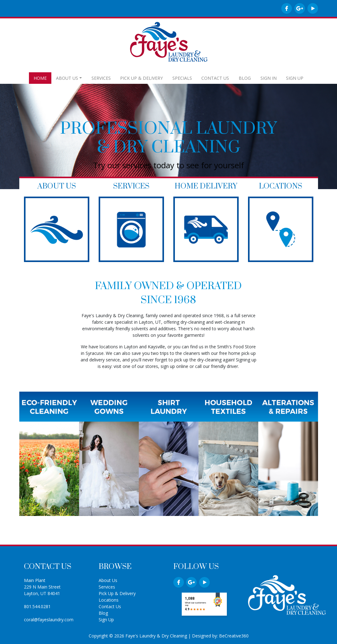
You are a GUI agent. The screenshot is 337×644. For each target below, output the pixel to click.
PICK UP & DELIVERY (141, 78)
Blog (103, 613)
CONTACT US (215, 78)
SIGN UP (295, 78)
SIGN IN (269, 78)
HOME (40, 78)
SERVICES (101, 78)
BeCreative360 (234, 636)
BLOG (245, 78)
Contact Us (110, 606)
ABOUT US (67, 78)
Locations (109, 600)
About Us (108, 580)
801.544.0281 (37, 606)
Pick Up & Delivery (117, 593)
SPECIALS (182, 78)
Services (107, 587)
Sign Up (106, 620)
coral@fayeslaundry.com (49, 620)
